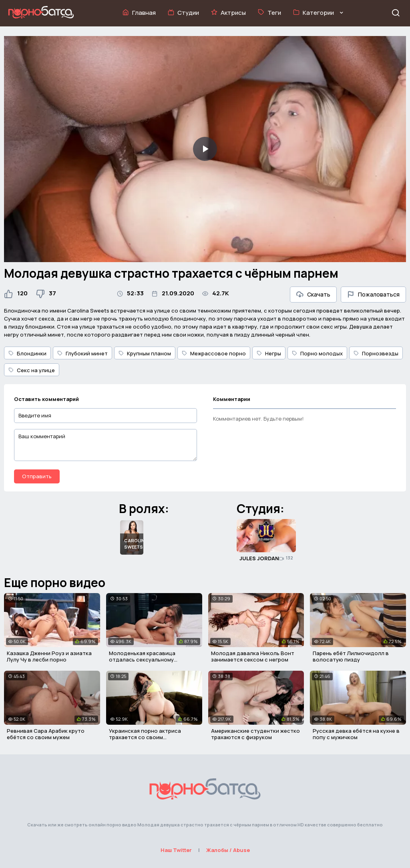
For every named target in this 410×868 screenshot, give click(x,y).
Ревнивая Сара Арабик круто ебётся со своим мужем (46, 734)
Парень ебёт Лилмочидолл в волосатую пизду (351, 656)
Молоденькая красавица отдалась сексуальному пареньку (142, 659)
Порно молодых (317, 353)
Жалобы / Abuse (228, 850)
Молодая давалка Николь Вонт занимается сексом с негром (253, 656)
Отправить (37, 476)
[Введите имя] (106, 416)
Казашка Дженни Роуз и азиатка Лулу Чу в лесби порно (49, 656)
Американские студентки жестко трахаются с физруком (255, 734)
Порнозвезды (376, 353)
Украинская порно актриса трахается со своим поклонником (145, 737)
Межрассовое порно (214, 353)
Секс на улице (32, 370)
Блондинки (27, 353)
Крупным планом (145, 353)
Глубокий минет (82, 353)
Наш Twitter (176, 850)
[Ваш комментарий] (106, 445)
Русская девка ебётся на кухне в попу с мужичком (356, 734)
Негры (269, 353)
